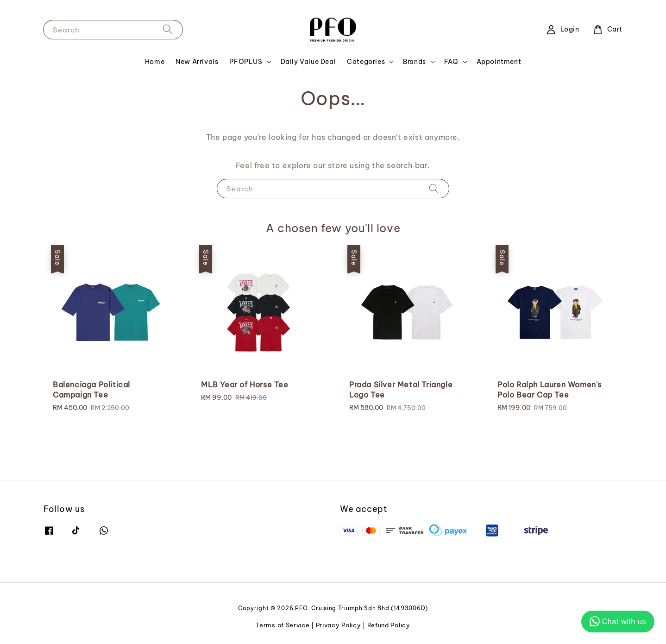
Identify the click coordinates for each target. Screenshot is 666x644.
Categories (366, 62)
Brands (415, 62)
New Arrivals (197, 62)
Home (155, 62)
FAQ (451, 62)
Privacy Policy (339, 625)
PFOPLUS (246, 62)
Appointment (499, 62)
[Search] (168, 29)
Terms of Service (283, 625)
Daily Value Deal (308, 62)
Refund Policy (389, 625)
